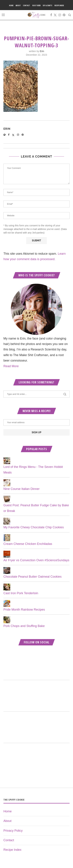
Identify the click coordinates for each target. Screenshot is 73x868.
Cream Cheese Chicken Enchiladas (28, 544)
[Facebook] (51, 15)
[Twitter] (55, 15)
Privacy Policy (13, 831)
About (18, 5)
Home (11, 5)
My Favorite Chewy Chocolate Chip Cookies (34, 527)
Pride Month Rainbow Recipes (24, 610)
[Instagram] (60, 15)
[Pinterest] (64, 15)
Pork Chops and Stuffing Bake (24, 626)
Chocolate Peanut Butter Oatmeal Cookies (32, 577)
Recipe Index (59, 5)
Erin (42, 51)
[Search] (70, 15)
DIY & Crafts (48, 5)
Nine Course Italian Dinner (22, 489)
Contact (26, 5)
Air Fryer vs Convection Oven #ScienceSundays (36, 560)
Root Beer (36, 5)
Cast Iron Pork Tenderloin (21, 593)
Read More (11, 366)
